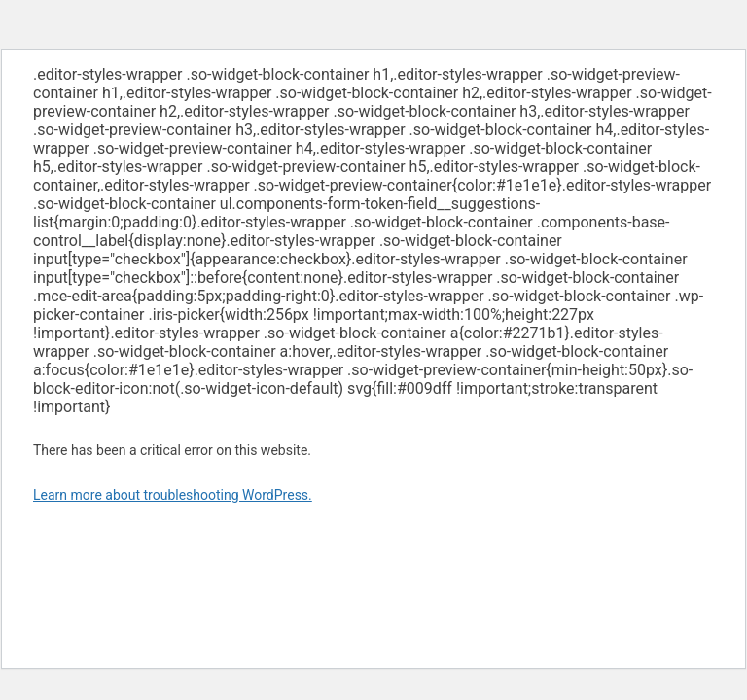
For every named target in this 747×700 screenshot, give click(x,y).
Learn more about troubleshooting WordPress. (173, 495)
